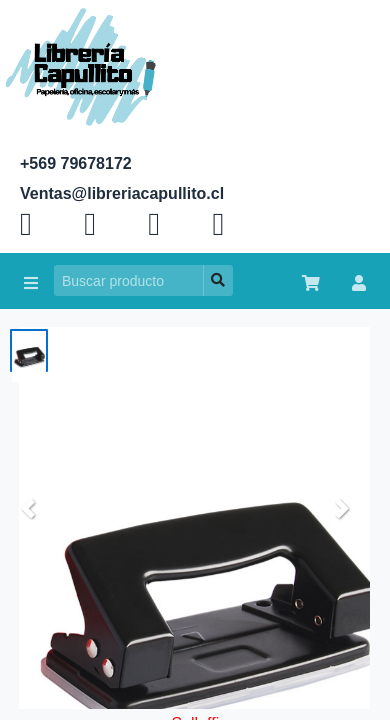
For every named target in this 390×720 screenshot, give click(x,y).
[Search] (129, 280)
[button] (28, 508)
